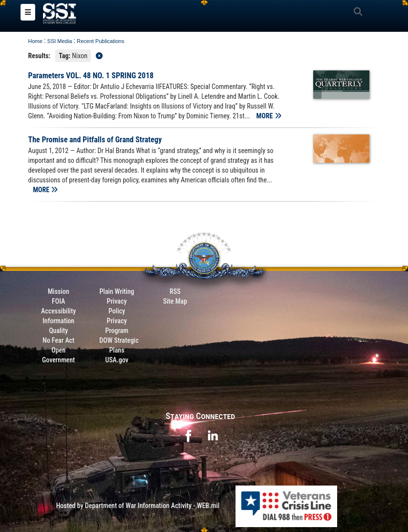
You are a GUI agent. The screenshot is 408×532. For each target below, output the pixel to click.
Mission (59, 291)
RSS (175, 291)
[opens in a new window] (188, 435)
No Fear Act (58, 340)
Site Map (175, 301)
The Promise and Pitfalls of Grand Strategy (95, 140)
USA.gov (117, 360)
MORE (269, 116)
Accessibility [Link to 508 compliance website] (58, 311)
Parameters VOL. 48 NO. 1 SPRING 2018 (91, 76)
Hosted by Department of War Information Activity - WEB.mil (138, 506)
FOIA (58, 301)
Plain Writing (117, 291)
